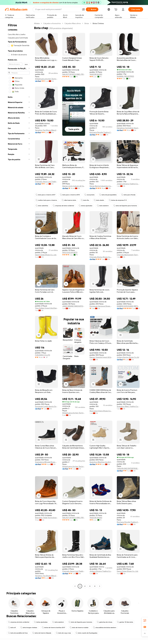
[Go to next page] (100, 586)
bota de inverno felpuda (42, 633)
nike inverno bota (69, 200)
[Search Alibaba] (58, 9)
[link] (145, 620)
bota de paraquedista (108, 195)
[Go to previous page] (75, 586)
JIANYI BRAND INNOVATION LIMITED (74, 306)
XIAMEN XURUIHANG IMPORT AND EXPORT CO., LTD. (128, 306)
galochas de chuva (105, 622)
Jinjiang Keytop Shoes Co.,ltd (128, 357)
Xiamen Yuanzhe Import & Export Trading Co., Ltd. (101, 357)
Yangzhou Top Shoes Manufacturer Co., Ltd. (46, 130)
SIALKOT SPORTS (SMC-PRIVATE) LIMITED (74, 74)
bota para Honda (128, 195)
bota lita (85, 200)
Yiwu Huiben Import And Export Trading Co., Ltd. (46, 308)
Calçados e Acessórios (52, 23)
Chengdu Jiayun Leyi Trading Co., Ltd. (46, 182)
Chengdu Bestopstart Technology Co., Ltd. (128, 255)
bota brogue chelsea (29, 628)
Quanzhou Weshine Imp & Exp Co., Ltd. (101, 462)
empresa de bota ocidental (63, 206)
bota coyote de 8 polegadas (86, 633)
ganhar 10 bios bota (125, 622)
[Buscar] (92, 9)
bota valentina (42, 206)
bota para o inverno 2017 (45, 195)
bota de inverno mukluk (79, 628)
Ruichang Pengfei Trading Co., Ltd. (101, 132)
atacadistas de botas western (105, 628)
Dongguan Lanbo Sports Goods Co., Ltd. (46, 406)
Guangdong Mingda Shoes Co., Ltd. (46, 462)
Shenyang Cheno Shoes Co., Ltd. (101, 411)
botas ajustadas (85, 206)
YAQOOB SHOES (96, 74)
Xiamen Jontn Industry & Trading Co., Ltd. (74, 186)
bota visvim (99, 200)
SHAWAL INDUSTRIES (125, 76)
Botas (87, 23)
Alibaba (37, 23)
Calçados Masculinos (73, 23)
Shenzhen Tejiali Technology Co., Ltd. (46, 518)
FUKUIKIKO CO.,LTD (43, 355)
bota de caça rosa (63, 633)
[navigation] (19, 305)
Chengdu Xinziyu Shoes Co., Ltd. (101, 257)
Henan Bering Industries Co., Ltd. (101, 186)
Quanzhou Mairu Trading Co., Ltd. (128, 406)
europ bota (89, 195)
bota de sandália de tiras (18, 633)
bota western (103, 206)
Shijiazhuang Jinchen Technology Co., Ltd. (46, 79)
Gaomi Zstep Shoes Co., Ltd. (46, 255)
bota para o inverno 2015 (70, 195)
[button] (83, 9)
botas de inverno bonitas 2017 (53, 628)
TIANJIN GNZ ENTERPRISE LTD (128, 468)
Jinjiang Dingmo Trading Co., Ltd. (128, 184)
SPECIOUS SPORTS (70, 252)
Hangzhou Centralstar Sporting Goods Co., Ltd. (128, 128)
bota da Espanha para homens (125, 206)
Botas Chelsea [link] (98, 23)
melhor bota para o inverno (46, 200)
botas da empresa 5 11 (118, 200)
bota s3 (12, 628)
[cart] (116, 10)
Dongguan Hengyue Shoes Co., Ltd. (101, 306)
